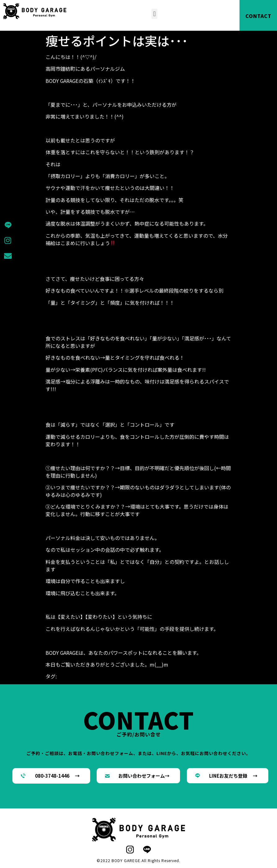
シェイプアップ (106, 676)
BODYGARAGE (73, 676)
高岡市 (68, 684)
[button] (154, 14)
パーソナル (160, 676)
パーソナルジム (190, 676)
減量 (212, 676)
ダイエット (135, 676)
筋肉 (222, 676)
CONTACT (258, 16)
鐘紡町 (53, 684)
